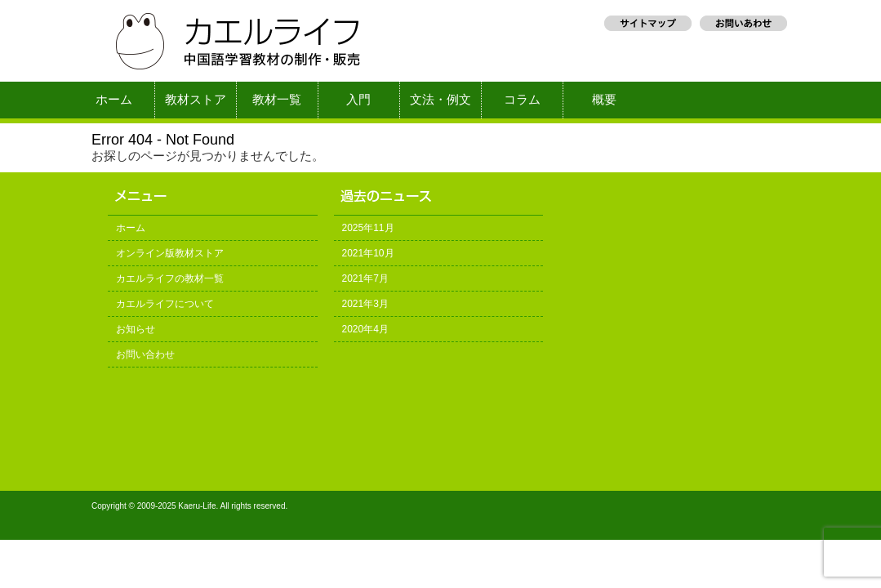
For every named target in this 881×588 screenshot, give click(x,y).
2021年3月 (365, 304)
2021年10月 (368, 253)
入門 (358, 100)
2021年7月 (365, 278)
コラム (522, 100)
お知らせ (136, 329)
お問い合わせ (145, 354)
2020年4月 (365, 329)
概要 (604, 100)
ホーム (114, 100)
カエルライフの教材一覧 (170, 278)
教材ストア (196, 100)
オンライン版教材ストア (170, 253)
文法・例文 (440, 100)
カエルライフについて (165, 304)
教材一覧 (277, 100)
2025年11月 (368, 228)
